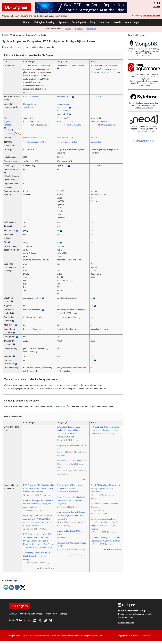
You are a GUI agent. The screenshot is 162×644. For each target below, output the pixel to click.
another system (22, 47)
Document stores (108, 125)
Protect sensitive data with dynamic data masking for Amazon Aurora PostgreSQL (71, 516)
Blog (92, 22)
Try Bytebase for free (144, 108)
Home (26, 22)
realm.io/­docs (96, 142)
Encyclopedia (79, 22)
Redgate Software (152, 16)
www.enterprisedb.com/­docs (35, 142)
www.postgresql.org (65, 138)
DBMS (5, 35)
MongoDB (92, 29)
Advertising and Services (31, 614)
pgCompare (135, 74)
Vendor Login (132, 22)
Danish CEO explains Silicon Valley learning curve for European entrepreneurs (105, 488)
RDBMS (81, 66)
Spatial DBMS (29, 107)
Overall (38, 122)
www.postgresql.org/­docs (67, 142)
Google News (49, 568)
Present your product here (144, 141)
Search (117, 22)
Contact (63, 614)
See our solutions (126, 623)
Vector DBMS (63, 114)
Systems (63, 22)
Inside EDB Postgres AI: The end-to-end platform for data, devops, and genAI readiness (38, 504)
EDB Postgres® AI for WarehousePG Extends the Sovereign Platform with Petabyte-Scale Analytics (38, 488)
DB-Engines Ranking (44, 22)
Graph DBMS (63, 107)
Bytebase (79, 29)
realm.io (94, 138)
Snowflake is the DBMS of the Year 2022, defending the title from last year (71, 464)
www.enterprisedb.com (33, 138)
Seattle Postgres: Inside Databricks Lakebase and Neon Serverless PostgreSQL (71, 500)
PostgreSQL (36, 76)
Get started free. (144, 55)
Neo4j (68, 29)
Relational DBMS (31, 96)
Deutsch (157, 7)
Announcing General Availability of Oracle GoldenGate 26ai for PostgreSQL (38, 556)
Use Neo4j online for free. (144, 131)
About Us (13, 614)
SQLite (105, 72)
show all (85, 479)
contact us (52, 385)
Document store (97, 96)
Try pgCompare (144, 85)
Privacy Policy (51, 614)
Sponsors (104, 22)
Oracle (46, 79)
